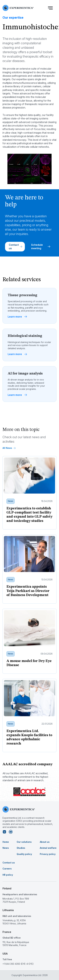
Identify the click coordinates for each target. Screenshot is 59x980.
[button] (50, 8)
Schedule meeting (41, 247)
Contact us (15, 247)
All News (9, 448)
